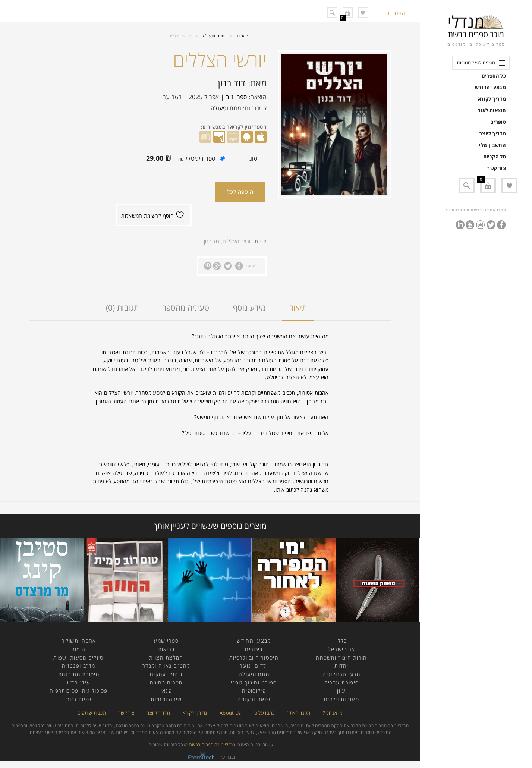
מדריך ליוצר (493, 133)
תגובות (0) (122, 308)
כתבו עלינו (264, 713)
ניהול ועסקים (166, 674)
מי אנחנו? (333, 713)
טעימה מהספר (186, 308)
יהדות (341, 666)
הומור (79, 649)
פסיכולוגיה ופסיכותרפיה (79, 691)
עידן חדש (79, 682)
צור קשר (497, 168)
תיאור (298, 308)
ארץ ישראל (342, 649)
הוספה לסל (240, 192)
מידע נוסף (249, 308)
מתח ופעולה (214, 36)
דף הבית (245, 36)
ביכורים (254, 649)
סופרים (498, 122)
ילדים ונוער (254, 666)
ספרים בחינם (166, 682)
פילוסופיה (254, 691)
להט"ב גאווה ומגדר (166, 666)
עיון (341, 691)
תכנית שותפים (92, 713)
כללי (341, 641)
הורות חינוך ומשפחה (341, 657)
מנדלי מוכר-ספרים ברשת (212, 745)
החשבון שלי (492, 145)
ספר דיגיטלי (184, 159)
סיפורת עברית (342, 682)
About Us (230, 713)
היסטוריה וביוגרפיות (254, 657)
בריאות (166, 649)
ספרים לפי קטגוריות (476, 63)
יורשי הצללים (237, 241)
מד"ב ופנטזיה (79, 666)
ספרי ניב (237, 97)
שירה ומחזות (166, 699)
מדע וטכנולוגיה (341, 674)
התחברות (395, 13)
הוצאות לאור (492, 110)
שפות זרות (79, 699)
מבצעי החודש (490, 87)
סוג (253, 158)
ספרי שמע (166, 641)
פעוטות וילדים (341, 699)
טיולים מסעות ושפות (78, 657)
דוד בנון (232, 83)
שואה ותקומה (254, 699)
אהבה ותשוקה (78, 641)
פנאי (166, 691)
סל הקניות (495, 157)
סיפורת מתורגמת (79, 674)
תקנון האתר (299, 713)
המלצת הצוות (166, 657)
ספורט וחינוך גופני (254, 682)
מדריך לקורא (492, 99)
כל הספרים (494, 76)
